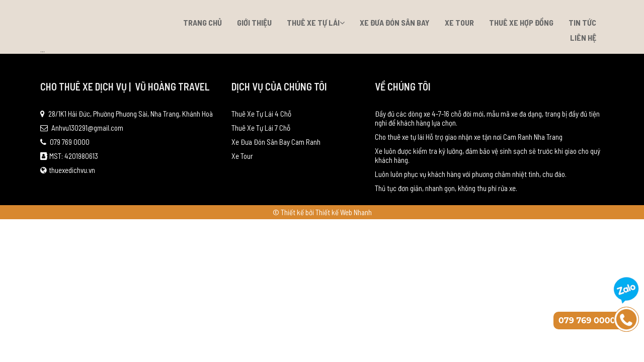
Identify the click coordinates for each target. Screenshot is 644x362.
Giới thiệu (254, 22)
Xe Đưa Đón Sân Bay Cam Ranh (276, 142)
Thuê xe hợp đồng (521, 22)
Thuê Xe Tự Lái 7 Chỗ (261, 128)
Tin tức (582, 22)
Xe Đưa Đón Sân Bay (395, 22)
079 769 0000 (65, 142)
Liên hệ (583, 37)
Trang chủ (203, 22)
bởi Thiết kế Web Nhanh (339, 212)
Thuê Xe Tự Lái (316, 22)
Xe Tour (459, 22)
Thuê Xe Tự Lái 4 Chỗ (261, 114)
